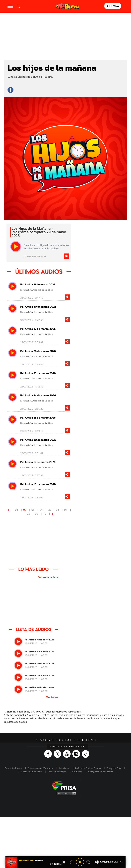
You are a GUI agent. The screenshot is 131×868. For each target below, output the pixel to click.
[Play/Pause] (80, 862)
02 (25, 510)
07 (66, 510)
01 (17, 510)
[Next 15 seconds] (88, 862)
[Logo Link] (67, 6)
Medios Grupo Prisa (66, 793)
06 (57, 510)
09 (37, 514)
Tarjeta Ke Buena (13, 768)
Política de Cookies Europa (88, 768)
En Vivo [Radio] (113, 6)
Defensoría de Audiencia (30, 772)
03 (33, 510)
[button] (65, 856)
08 (28, 514)
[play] (16, 247)
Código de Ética (114, 768)
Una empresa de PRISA (65, 785)
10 (45, 514)
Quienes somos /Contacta (40, 768)
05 (49, 510)
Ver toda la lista (48, 577)
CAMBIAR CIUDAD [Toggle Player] (109, 862)
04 (41, 510)
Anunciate (77, 772)
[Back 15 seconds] (72, 862)
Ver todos (52, 697)
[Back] (64, 862)
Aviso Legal (64, 768)
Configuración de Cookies (101, 772)
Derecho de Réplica (57, 772)
